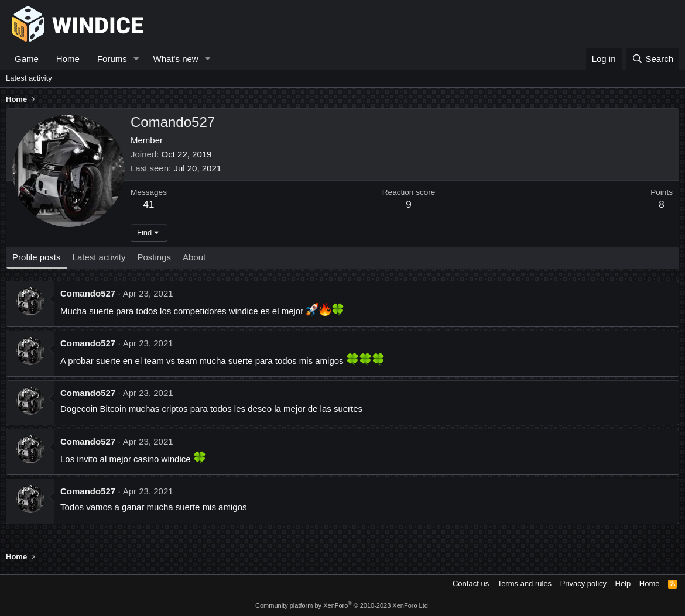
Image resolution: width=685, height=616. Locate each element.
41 (149, 204)
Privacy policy (583, 584)
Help (623, 584)
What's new (176, 59)
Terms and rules (525, 584)
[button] (136, 59)
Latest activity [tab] (99, 257)
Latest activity (29, 78)
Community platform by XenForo (342, 605)
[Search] (653, 59)
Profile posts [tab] (37, 257)
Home (68, 59)
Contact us (471, 584)
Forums (112, 59)
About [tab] (194, 257)
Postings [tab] (154, 257)
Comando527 (88, 293)
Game (27, 59)
